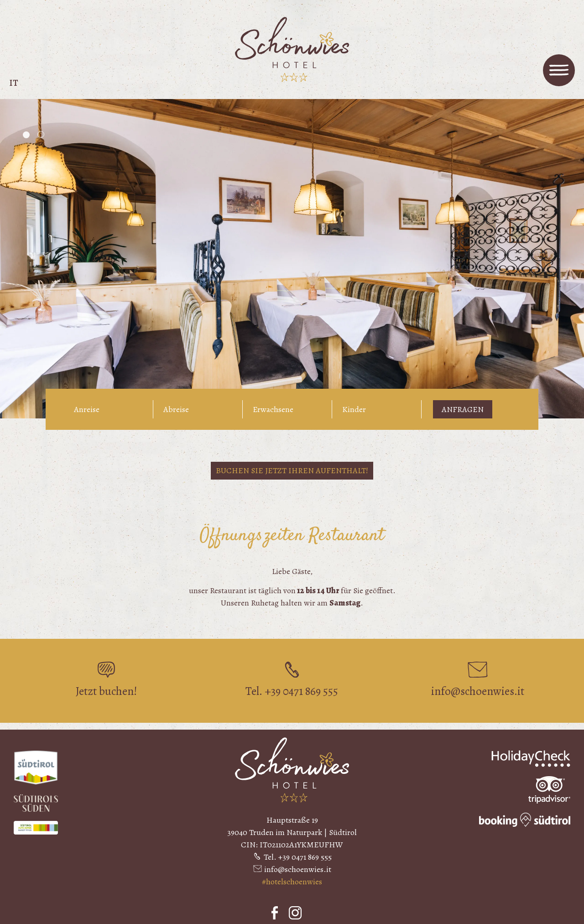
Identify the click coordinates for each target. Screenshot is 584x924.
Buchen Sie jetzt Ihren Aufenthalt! (292, 470)
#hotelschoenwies (292, 882)
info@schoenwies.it (298, 869)
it (14, 83)
